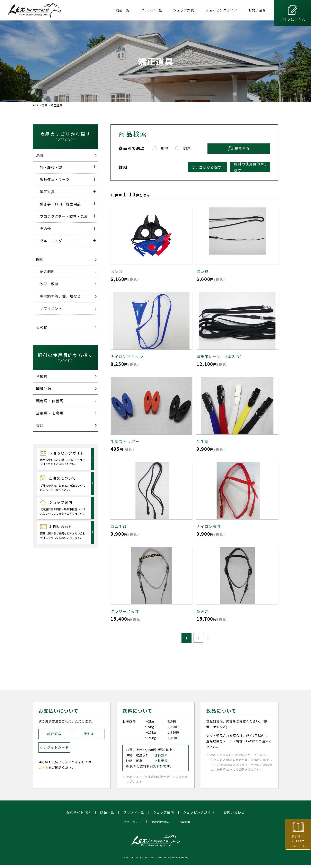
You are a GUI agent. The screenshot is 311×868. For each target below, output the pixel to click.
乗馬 (40, 425)
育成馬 (42, 376)
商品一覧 (123, 10)
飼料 (40, 259)
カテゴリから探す (174, 167)
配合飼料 (47, 271)
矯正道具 (47, 192)
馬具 (40, 155)
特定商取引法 (160, 822)
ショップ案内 (184, 10)
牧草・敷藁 (49, 284)
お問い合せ (257, 10)
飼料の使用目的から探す (239, 167)
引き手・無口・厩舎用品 (60, 204)
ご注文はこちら (292, 20)
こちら (43, 767)
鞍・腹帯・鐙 (51, 167)
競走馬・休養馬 (50, 401)
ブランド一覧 (152, 10)
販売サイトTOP (79, 812)
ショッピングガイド (221, 10)
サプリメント (51, 308)
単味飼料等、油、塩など (60, 296)
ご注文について (63, 484)
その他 (46, 228)
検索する (253, 148)
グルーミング (51, 241)
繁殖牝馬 (44, 388)
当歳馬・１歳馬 (50, 413)
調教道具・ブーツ (55, 179)
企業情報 (184, 822)
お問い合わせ (63, 532)
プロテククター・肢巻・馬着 (64, 216)
